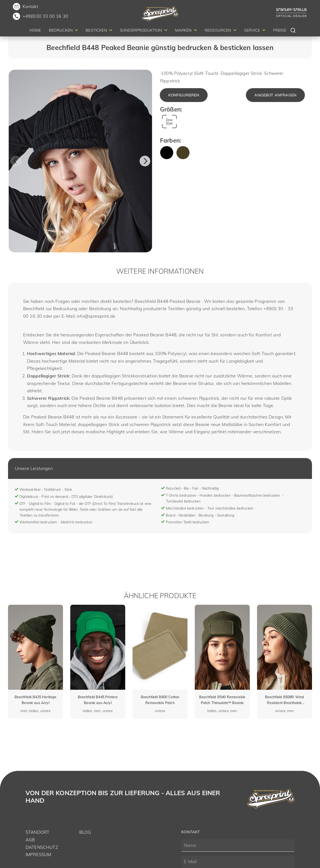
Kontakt (30, 6)
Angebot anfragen (275, 95)
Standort (37, 832)
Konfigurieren (184, 95)
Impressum (38, 855)
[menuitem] (35, 31)
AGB (30, 840)
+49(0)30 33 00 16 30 (45, 16)
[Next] (145, 161)
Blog (85, 832)
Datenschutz (42, 847)
